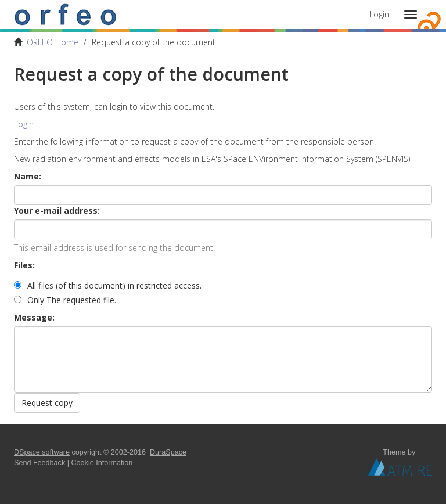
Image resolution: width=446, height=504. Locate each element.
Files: (26, 265)
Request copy (47, 403)
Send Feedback (39, 463)
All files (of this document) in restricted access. (108, 285)
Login (24, 124)
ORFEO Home (53, 42)
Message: (35, 317)
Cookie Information (102, 463)
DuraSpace (168, 452)
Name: (29, 176)
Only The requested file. (65, 300)
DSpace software (42, 452)
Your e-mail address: (58, 210)
